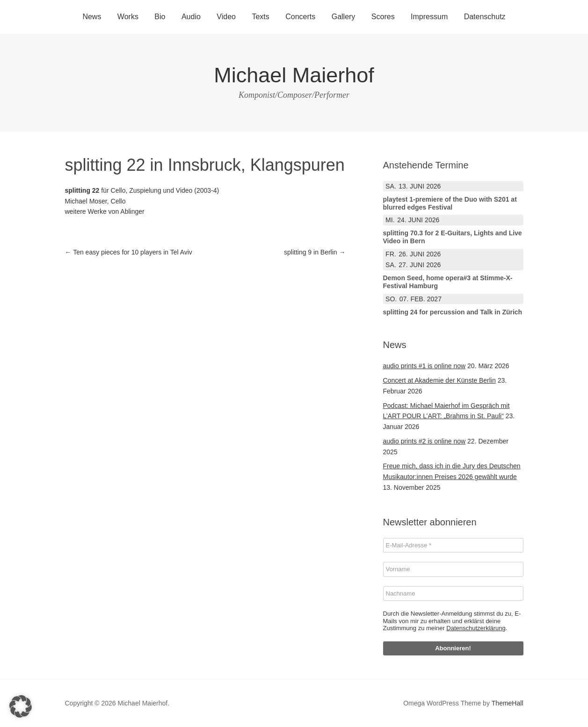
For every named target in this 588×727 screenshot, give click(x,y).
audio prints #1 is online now (425, 366)
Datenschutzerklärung (476, 628)
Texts (260, 17)
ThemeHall (508, 703)
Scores (383, 17)
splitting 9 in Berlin (315, 252)
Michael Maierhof (294, 75)
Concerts (300, 17)
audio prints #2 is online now (425, 441)
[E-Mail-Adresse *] (453, 545)
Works (128, 17)
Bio (160, 17)
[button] (21, 706)
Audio (191, 17)
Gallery (344, 17)
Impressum (429, 17)
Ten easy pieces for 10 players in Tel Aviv (129, 252)
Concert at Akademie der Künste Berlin (439, 380)
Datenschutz (485, 17)
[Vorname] (453, 569)
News (92, 17)
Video (226, 17)
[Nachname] (453, 594)
